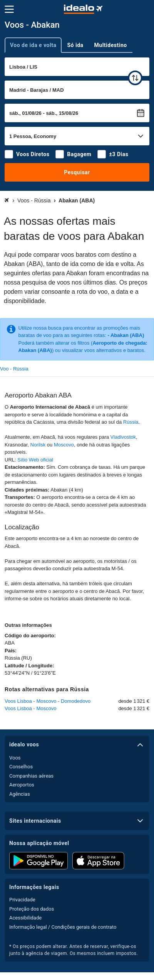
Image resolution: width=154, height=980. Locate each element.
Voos (15, 758)
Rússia (131, 422)
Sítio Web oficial (35, 460)
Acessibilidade (25, 918)
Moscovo (64, 445)
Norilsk (38, 445)
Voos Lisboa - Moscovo (30, 708)
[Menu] (9, 9)
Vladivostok (123, 437)
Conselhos (21, 767)
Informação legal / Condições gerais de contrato (63, 927)
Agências (20, 794)
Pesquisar (77, 172)
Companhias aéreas (31, 776)
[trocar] (135, 78)
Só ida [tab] (75, 45)
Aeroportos (22, 785)
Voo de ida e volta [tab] (33, 45)
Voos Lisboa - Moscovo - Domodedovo (48, 701)
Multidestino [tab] (111, 45)
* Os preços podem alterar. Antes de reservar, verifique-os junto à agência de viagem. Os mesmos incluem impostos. (74, 950)
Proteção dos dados (32, 909)
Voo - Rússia (14, 369)
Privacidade (22, 900)
